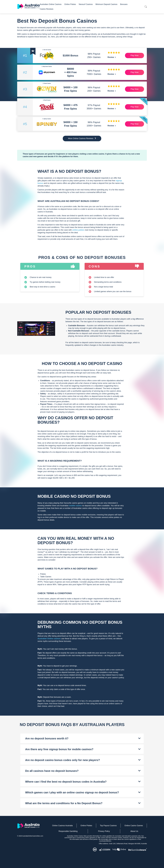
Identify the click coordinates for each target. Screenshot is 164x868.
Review (112, 57)
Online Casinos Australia (62, 826)
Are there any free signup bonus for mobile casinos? (59, 749)
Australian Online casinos (49, 639)
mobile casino (75, 506)
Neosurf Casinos (86, 4)
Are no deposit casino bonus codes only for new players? (63, 760)
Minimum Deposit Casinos (106, 4)
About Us (134, 831)
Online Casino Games (134, 826)
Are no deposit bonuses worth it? (47, 738)
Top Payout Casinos (108, 826)
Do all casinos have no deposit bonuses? (52, 771)
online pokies (79, 230)
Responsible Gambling (68, 831)
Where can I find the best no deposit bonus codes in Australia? (66, 782)
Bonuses (124, 4)
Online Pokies (70, 4)
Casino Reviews (47, 9)
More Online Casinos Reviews (82, 138)
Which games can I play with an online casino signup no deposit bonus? (72, 792)
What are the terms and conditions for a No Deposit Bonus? (64, 803)
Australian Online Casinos (51, 4)
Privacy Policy (104, 831)
